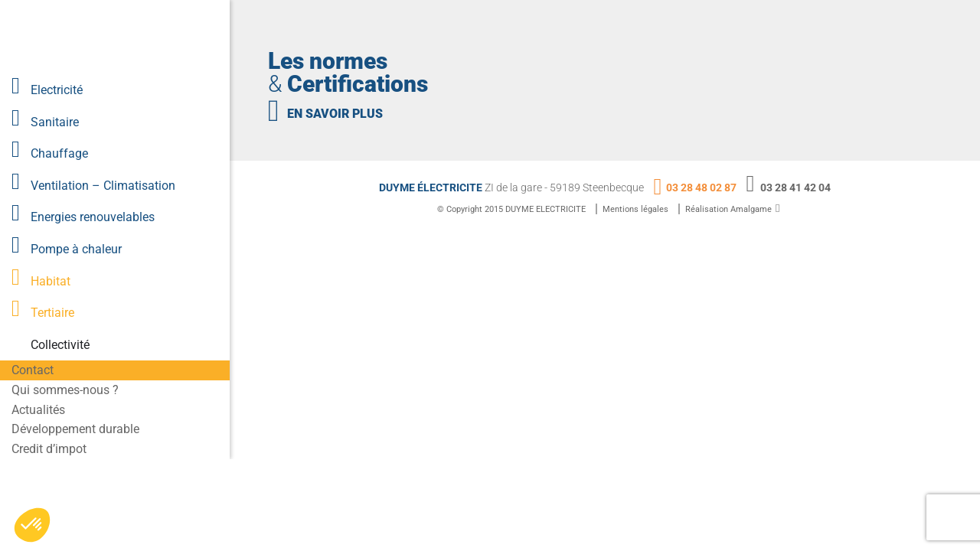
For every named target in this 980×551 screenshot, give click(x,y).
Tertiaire (52, 313)
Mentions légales (635, 209)
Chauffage (59, 153)
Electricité (57, 90)
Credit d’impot (49, 449)
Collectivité (60, 345)
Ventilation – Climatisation (103, 186)
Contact (33, 370)
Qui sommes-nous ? (65, 390)
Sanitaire (55, 122)
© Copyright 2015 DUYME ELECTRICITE (511, 209)
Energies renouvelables (93, 217)
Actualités (38, 410)
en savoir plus (335, 114)
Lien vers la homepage (119, 36)
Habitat (51, 281)
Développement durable (75, 429)
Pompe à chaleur (76, 249)
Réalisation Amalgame (728, 209)
